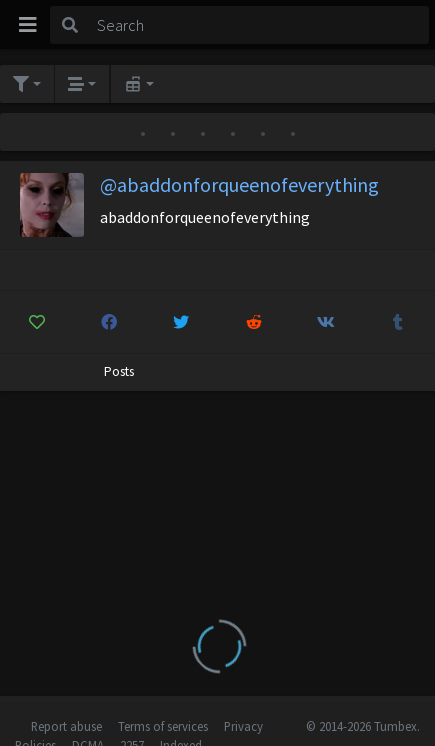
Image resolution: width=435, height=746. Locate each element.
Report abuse (66, 726)
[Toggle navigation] (28, 25)
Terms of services (163, 726)
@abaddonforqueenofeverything (239, 184)
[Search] (259, 25)
